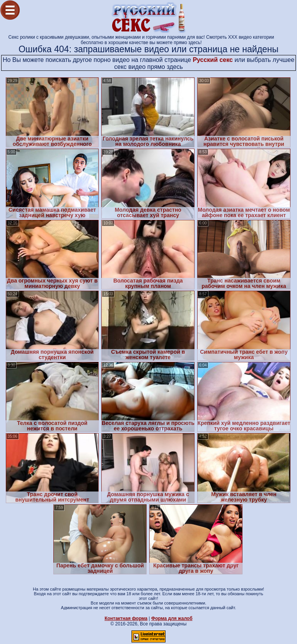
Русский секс (213, 60)
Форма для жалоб (172, 618)
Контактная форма (126, 618)
